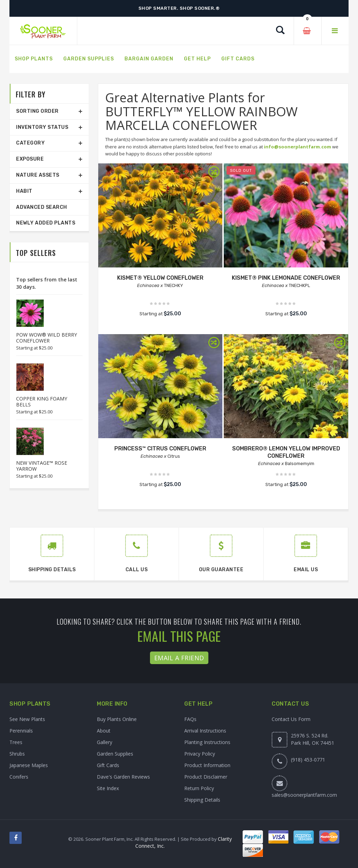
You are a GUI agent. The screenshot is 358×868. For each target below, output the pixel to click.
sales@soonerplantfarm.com (304, 795)
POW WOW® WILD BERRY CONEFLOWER (46, 338)
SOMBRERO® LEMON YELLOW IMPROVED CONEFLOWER (286, 452)
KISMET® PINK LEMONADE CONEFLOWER (286, 278)
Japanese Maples (29, 765)
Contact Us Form (291, 719)
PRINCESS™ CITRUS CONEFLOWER (160, 448)
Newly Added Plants (46, 223)
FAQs (190, 719)
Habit (24, 191)
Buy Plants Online (117, 719)
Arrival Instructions (205, 731)
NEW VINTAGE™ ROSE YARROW (42, 466)
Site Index (108, 788)
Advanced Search (42, 207)
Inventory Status (42, 127)
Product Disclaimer (206, 777)
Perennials (21, 731)
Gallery (105, 742)
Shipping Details (202, 800)
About (104, 731)
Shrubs (17, 754)
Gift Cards (108, 765)
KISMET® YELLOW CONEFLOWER (160, 278)
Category (30, 143)
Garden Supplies (115, 754)
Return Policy (199, 788)
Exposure (30, 159)
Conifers (19, 777)
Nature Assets (38, 175)
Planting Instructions (207, 742)
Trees (16, 742)
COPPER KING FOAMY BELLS (42, 402)
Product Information (207, 765)
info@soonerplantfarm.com (298, 147)
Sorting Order (37, 111)
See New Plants (27, 719)
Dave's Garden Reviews (123, 777)
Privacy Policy (200, 754)
